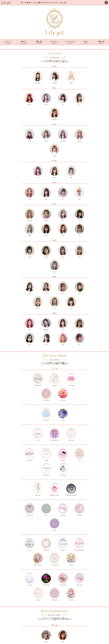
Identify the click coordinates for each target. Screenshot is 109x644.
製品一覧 (39, 43)
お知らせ (23, 43)
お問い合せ (101, 43)
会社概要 (54, 639)
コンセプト (8, 43)
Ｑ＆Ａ (86, 43)
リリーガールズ (70, 43)
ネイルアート (54, 43)
